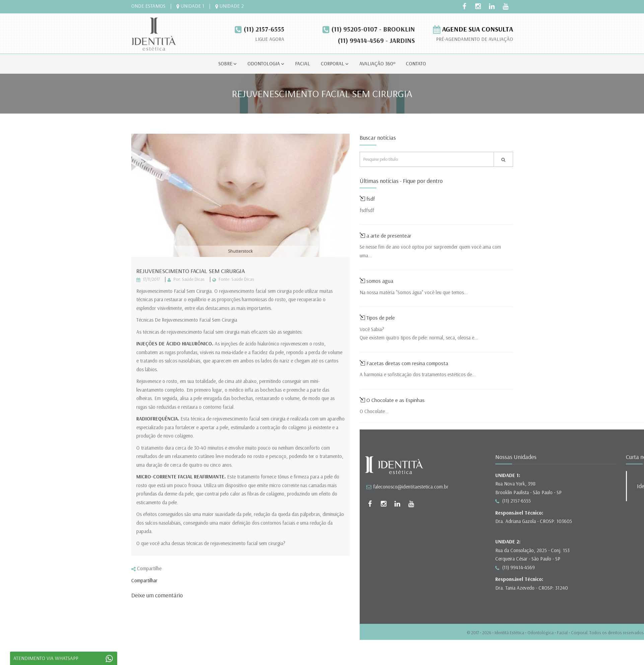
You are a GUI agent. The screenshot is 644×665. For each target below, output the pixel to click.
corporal (335, 63)
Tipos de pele (377, 318)
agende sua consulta (473, 29)
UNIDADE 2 (230, 6)
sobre (228, 63)
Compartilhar (144, 580)
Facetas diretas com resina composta (405, 363)
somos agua (376, 281)
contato (416, 63)
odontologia (266, 63)
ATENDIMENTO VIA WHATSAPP (65, 659)
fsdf (367, 199)
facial (303, 63)
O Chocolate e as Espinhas (392, 400)
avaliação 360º (377, 63)
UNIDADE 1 (190, 6)
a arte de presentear (385, 236)
